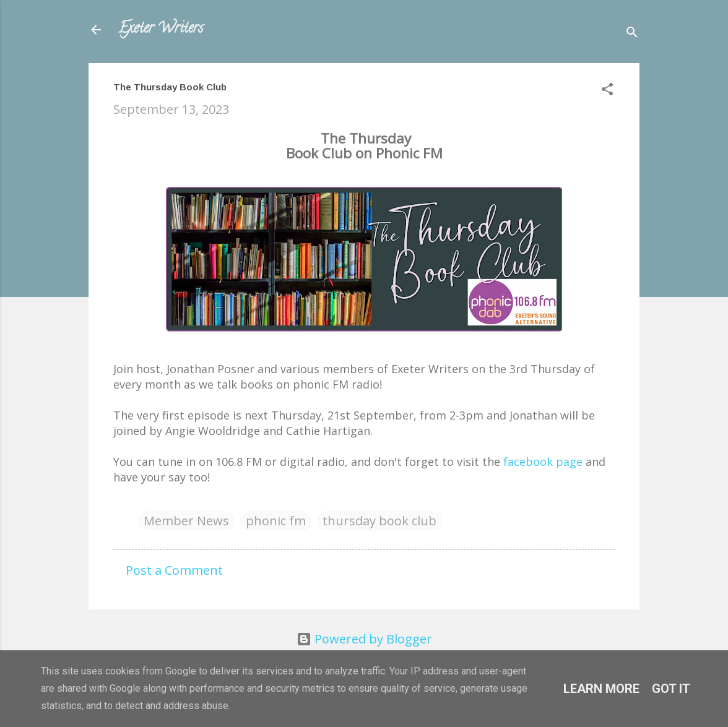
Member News (186, 521)
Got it (671, 689)
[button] (607, 91)
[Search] (632, 34)
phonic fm (276, 521)
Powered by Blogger (364, 639)
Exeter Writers (161, 29)
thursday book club (379, 521)
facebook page (543, 462)
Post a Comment (174, 570)
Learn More (601, 689)
